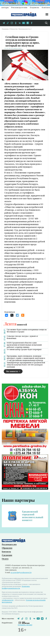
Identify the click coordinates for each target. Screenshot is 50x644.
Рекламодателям (19, 7)
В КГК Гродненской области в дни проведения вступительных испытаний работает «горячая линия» (24, 345)
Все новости (12, 371)
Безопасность (25, 29)
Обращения (7, 547)
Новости (14, 29)
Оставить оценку (25, 624)
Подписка (34, 7)
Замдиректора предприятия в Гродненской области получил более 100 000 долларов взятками (26, 365)
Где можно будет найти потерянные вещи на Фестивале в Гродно (27, 331)
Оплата (5, 558)
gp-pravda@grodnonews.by (21, 572)
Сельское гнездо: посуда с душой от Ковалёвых (22, 337)
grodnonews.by (8, 600)
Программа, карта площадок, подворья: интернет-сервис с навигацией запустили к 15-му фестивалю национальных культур (26, 358)
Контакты (6, 551)
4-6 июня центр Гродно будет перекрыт (24, 349)
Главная (5, 29)
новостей (15, 325)
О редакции (7, 555)
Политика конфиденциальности (16, 587)
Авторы (5, 7)
